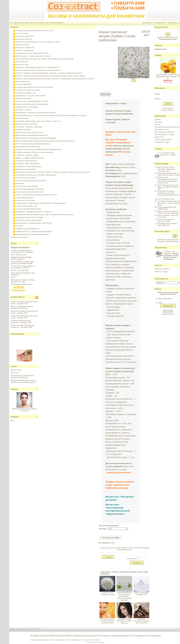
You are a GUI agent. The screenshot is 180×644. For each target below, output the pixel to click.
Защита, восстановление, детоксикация (32, 104)
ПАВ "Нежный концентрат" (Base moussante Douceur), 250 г (168, 187)
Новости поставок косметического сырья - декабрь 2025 (24, 303)
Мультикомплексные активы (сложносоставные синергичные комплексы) (45, 141)
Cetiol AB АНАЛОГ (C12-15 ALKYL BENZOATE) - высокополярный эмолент (124, 596)
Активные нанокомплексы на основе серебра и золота (38, 42)
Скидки (158, 55)
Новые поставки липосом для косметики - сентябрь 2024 (22, 326)
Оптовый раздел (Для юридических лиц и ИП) (35, 31)
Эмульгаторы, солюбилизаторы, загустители (34, 223)
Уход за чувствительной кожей (28, 209)
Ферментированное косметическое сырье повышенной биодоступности (45, 215)
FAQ (12, 421)
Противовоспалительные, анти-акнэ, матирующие (36, 175)
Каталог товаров (38, 23)
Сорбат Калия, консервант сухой (107, 594)
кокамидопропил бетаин (123, 331)
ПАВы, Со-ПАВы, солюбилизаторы (30, 158)
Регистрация (168, 108)
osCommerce (100, 642)
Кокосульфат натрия (115, 378)
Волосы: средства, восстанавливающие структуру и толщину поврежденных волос (49, 73)
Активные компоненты (25, 36)
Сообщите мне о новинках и (171, 255)
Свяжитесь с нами (162, 142)
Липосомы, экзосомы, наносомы (29, 127)
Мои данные (148, 23)
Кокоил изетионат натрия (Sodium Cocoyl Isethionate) (168, 212)
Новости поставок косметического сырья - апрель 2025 (24, 317)
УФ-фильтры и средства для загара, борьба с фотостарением (41, 203)
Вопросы (15, 417)
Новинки (15, 389)
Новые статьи (16, 370)
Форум (14, 243)
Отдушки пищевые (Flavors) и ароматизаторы (34, 152)
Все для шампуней (55, 23)
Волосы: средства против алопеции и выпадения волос (38, 70)
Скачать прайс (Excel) (163, 139)
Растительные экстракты (26, 178)
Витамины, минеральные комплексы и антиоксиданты (38, 67)
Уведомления (161, 248)
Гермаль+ (110, 411)
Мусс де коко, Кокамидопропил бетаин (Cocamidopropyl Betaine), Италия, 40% (168, 180)
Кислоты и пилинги (24, 110)
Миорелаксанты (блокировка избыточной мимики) (36, 138)
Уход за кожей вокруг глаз (26, 206)
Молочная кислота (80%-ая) (119, 399)
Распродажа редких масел (22, 284)
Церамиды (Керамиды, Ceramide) (30, 217)
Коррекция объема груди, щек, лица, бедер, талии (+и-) (38, 121)
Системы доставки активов (27, 186)
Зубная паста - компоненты (27, 107)
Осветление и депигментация (28, 147)
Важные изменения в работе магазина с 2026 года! (22, 307)
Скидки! (158, 119)
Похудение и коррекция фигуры (29, 166)
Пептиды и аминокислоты (26, 161)
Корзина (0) (160, 23)
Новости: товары (161, 272)
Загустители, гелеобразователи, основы (32, 101)
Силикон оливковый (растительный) (165, 220)
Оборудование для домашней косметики (32, 234)
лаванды (131, 414)
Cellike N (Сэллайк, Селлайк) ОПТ (141, 594)
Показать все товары (19, 237)
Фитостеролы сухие (19, 255)
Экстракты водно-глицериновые (29, 220)
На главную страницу (19, 23)
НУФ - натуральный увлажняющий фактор (33, 144)
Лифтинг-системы (23, 130)
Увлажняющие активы (25, 198)
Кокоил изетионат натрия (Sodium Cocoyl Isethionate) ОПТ (119, 149)
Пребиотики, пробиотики (26, 169)
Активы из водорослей (25, 47)
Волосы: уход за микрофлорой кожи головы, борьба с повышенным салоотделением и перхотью (55, 79)
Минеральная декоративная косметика (32, 135)
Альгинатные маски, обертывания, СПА (32, 53)
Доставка (158, 122)
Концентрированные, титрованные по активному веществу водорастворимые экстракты (52, 115)
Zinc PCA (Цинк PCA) (166, 199)
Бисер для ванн (22, 64)
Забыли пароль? (168, 110)
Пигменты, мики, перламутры (28, 164)
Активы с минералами (25, 50)
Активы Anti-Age (23, 45)
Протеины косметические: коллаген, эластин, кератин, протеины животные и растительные (53, 172)
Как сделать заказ (162, 129)
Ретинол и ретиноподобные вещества (31, 181)
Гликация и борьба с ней (26, 93)
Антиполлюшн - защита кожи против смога (33, 56)
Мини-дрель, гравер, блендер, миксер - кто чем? (23, 281)
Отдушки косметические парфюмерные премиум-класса (39, 149)
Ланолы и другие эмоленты (27, 124)
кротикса (115, 359)
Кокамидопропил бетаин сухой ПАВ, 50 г (167, 224)
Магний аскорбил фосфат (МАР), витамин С (21, 258)
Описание (105, 94)
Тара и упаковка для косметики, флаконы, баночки (36, 195)
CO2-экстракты (22, 33)
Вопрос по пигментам (20, 270)
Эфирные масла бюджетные (28, 229)
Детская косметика (24, 98)
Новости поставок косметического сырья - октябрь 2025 (24, 312)
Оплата (158, 124)
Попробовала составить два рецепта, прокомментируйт (22, 262)
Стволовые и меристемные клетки (30, 192)
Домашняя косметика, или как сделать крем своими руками (23, 381)
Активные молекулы (24, 39)
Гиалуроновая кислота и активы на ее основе (34, 87)
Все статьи (15, 373)
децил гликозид (113, 338)
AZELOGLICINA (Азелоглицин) (24, 409)
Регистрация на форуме (164, 132)
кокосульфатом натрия (119, 473)
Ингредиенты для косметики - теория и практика (22, 376)
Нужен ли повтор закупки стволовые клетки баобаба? (22, 251)
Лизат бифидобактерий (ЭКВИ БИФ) (167, 208)
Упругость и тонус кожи (25, 200)
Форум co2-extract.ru (21, 248)
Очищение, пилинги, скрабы (27, 155)
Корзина (158, 45)
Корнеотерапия (22, 118)
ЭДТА (108, 374)
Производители (162, 279)
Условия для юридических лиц (167, 127)
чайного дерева (117, 414)
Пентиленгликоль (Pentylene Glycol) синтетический (107, 621)
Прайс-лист (159, 137)
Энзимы (19, 226)
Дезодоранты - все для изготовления (31, 96)
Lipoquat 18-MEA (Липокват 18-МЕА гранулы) (124, 621)
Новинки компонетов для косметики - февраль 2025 (21, 321)
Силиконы (20, 183)
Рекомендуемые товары (164, 134)
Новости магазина (162, 269)
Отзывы (158, 149)
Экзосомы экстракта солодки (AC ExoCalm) (141, 621)
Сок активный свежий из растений (30, 189)
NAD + (13, 277)
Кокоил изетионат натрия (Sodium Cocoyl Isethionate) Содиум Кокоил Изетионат (125, 549)
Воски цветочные (23, 81)
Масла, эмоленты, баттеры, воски (30, 132)
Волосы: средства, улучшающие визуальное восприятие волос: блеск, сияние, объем (51, 76)
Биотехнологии (22, 62)
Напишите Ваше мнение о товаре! (169, 154)
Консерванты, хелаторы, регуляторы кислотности (36, 113)
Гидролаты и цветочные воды (28, 90)
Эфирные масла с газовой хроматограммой (34, 231)
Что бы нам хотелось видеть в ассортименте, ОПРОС (23, 267)
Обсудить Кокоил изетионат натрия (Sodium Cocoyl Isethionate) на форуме (120, 485)
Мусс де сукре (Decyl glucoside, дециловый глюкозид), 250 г (166, 169)
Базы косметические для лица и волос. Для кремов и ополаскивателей (45, 59)
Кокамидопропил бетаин (117, 384)
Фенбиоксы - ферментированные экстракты (34, 212)
